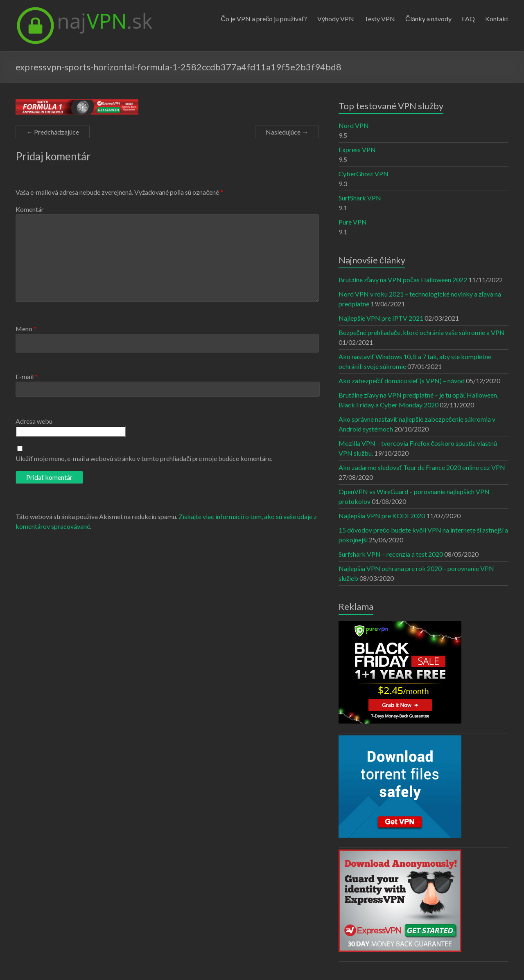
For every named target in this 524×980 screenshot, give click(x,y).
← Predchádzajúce (53, 132)
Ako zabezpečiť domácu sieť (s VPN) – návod (402, 381)
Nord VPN (354, 125)
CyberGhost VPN (364, 174)
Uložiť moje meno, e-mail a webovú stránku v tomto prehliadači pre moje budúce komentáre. (144, 458)
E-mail (27, 376)
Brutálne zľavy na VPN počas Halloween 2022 (403, 280)
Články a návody (428, 19)
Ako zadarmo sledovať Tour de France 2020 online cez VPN (422, 467)
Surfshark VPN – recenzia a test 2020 (391, 554)
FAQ (468, 19)
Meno (26, 329)
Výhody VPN (336, 19)
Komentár (30, 209)
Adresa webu (34, 421)
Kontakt (497, 19)
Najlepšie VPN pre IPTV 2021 (381, 318)
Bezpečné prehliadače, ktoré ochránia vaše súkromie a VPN (422, 332)
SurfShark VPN (360, 198)
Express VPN (357, 149)
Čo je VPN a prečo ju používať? (264, 19)
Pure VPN (353, 222)
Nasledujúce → (287, 132)
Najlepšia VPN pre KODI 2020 (382, 516)
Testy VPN (380, 19)
